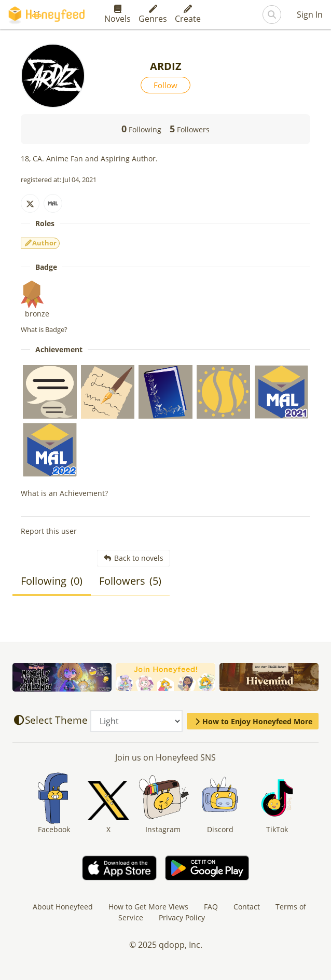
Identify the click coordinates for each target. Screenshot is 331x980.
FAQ (211, 907)
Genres (153, 15)
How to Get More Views (148, 907)
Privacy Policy (182, 917)
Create (188, 15)
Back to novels (134, 558)
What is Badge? (44, 329)
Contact (247, 907)
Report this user (49, 531)
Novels (118, 15)
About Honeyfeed (63, 907)
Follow (165, 85)
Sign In (310, 15)
